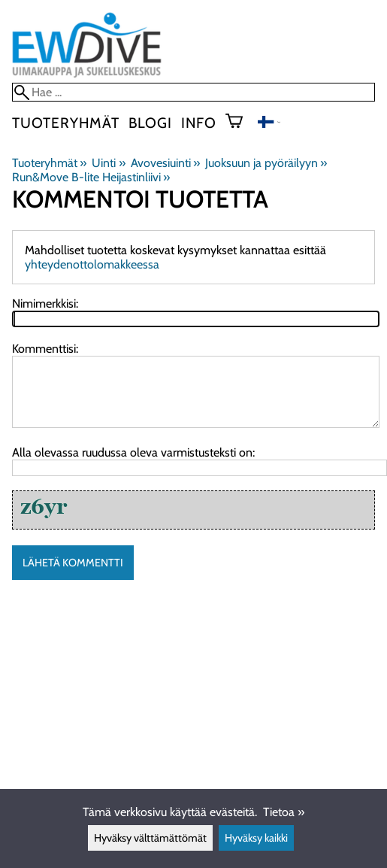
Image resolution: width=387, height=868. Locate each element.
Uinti (108, 163)
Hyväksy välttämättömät (150, 838)
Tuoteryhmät (66, 123)
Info (199, 123)
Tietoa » (284, 812)
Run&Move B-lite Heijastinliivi (91, 177)
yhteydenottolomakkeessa (92, 264)
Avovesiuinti (165, 163)
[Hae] (193, 92)
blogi (150, 123)
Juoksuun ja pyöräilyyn (266, 163)
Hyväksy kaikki (256, 838)
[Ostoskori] (240, 123)
